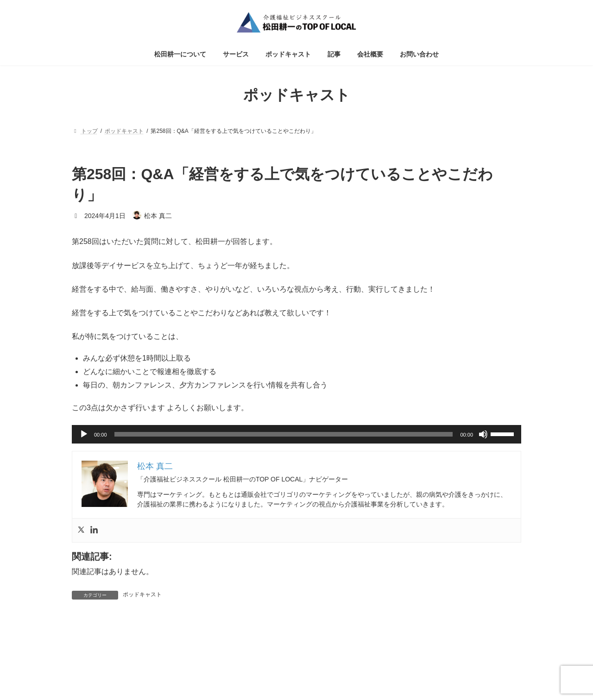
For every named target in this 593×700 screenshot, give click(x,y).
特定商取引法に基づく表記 (296, 660)
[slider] (284, 434)
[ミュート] (483, 434)
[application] (296, 434)
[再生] (84, 434)
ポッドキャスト (142, 594)
